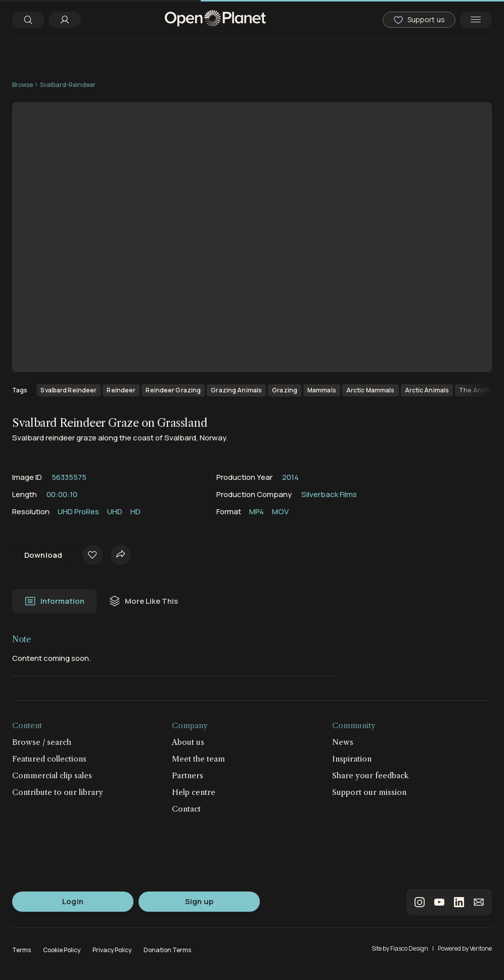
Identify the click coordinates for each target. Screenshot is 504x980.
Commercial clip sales (52, 775)
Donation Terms (167, 950)
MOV (280, 511)
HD (135, 511)
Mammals (322, 390)
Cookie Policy (62, 950)
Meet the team (198, 759)
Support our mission (369, 792)
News (343, 742)
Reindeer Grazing (173, 390)
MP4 (257, 511)
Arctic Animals (427, 390)
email (479, 902)
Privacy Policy (112, 950)
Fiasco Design (409, 948)
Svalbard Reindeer (68, 390)
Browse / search (42, 742)
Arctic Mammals (371, 390)
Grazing (285, 390)
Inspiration (352, 759)
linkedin (459, 902)
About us (188, 742)
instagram (420, 902)
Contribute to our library (58, 792)
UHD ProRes (78, 511)
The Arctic (475, 390)
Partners (188, 775)
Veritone (481, 948)
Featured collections (49, 759)
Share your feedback (371, 775)
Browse (22, 85)
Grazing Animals (236, 390)
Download (43, 555)
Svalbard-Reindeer (68, 85)
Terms (21, 950)
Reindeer (121, 390)
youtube (439, 902)
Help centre (194, 792)
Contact (186, 809)
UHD (115, 511)
